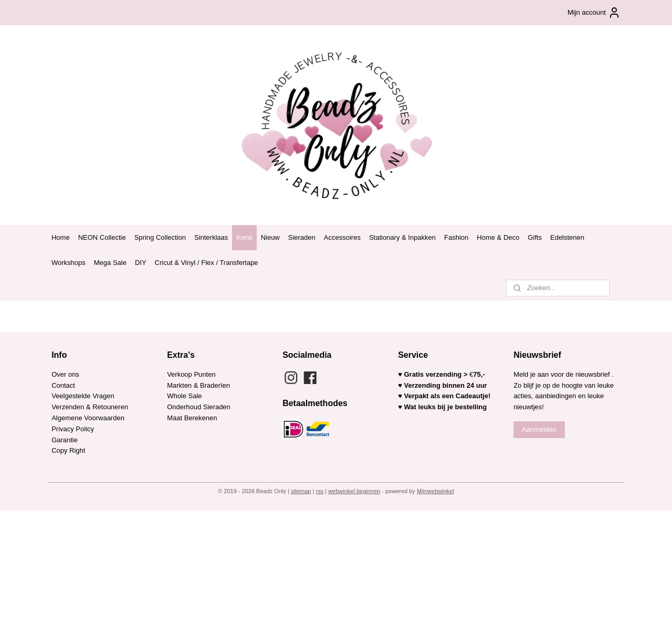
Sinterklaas (211, 237)
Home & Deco (498, 237)
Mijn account (594, 13)
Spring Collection (160, 237)
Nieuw (270, 237)
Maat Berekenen (192, 418)
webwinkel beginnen (354, 491)
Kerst (244, 237)
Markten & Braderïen (198, 385)
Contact (63, 385)
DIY (141, 263)
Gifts (535, 237)
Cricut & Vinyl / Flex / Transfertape (207, 263)
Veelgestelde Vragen (83, 396)
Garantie (65, 440)
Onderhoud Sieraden (199, 407)
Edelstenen (567, 237)
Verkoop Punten (191, 374)
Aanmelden (539, 429)
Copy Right (68, 450)
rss (319, 491)
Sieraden (302, 237)
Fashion (456, 237)
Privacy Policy (73, 429)
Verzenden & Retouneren (90, 407)
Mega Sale (110, 263)
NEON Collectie (102, 237)
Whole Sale (184, 396)
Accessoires (342, 237)
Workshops (69, 263)
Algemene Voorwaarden (88, 418)
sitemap (301, 491)
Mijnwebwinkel (435, 491)
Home (61, 237)
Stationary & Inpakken (402, 237)
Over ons (65, 374)
